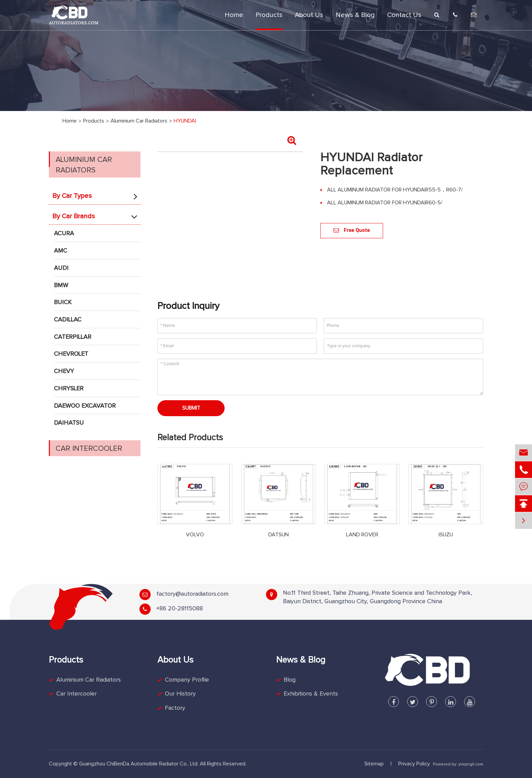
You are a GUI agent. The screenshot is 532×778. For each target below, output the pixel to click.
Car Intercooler (89, 449)
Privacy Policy (414, 764)
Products (269, 15)
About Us (309, 15)
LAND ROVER (362, 535)
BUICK (63, 302)
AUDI (61, 268)
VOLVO (195, 535)
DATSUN (279, 535)
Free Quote (352, 230)
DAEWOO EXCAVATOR (85, 406)
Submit (191, 408)
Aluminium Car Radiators (139, 121)
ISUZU (446, 535)
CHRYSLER (69, 389)
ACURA (64, 234)
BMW (61, 285)
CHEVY (64, 371)
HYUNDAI (185, 121)
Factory (175, 708)
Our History (180, 694)
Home (234, 15)
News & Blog (355, 15)
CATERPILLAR (73, 337)
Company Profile (187, 680)
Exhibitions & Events (311, 694)
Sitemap (374, 764)
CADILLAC (68, 320)
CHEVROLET (71, 354)
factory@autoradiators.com (192, 594)
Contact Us (404, 15)
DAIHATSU (69, 423)
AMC (61, 251)
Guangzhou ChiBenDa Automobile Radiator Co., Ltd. (139, 764)
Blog (290, 680)
